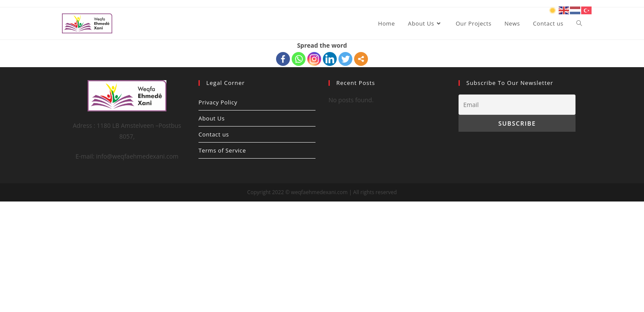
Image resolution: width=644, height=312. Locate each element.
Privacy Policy (218, 102)
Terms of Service (222, 150)
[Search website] (579, 23)
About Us (211, 118)
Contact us (214, 134)
